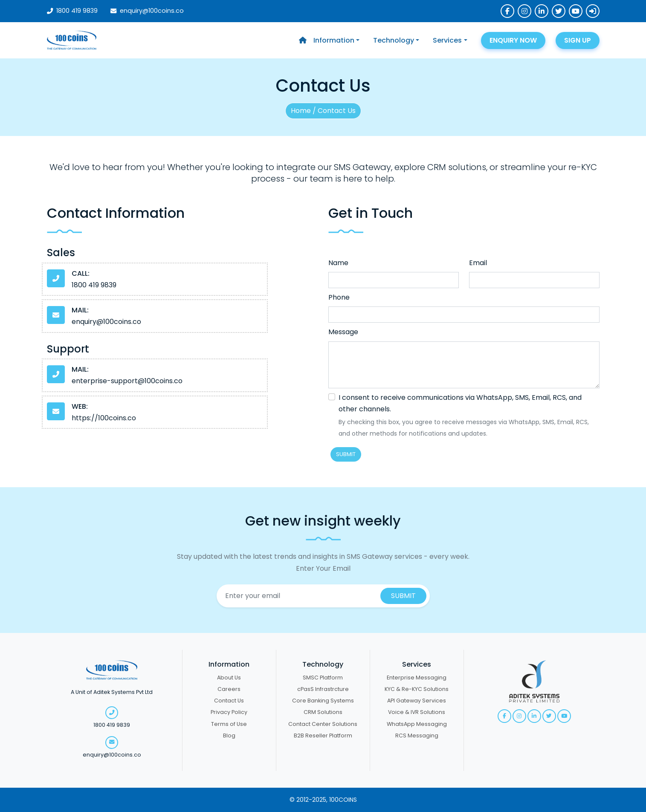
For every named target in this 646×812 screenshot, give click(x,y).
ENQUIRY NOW (513, 40)
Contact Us (229, 701)
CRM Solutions (323, 712)
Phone (339, 297)
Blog (229, 735)
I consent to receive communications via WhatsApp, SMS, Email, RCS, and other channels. (460, 403)
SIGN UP (578, 40)
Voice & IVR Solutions (417, 712)
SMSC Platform (323, 678)
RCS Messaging (417, 735)
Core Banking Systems (323, 701)
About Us (229, 678)
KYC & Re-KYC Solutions (417, 689)
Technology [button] (394, 40)
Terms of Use (229, 724)
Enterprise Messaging (417, 678)
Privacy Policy (229, 712)
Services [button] (447, 40)
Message (343, 332)
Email (478, 263)
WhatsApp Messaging (417, 724)
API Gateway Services (417, 701)
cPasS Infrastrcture (323, 689)
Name (338, 263)
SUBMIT (346, 454)
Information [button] (334, 40)
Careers (229, 689)
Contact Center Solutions (323, 724)
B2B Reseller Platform (323, 735)
